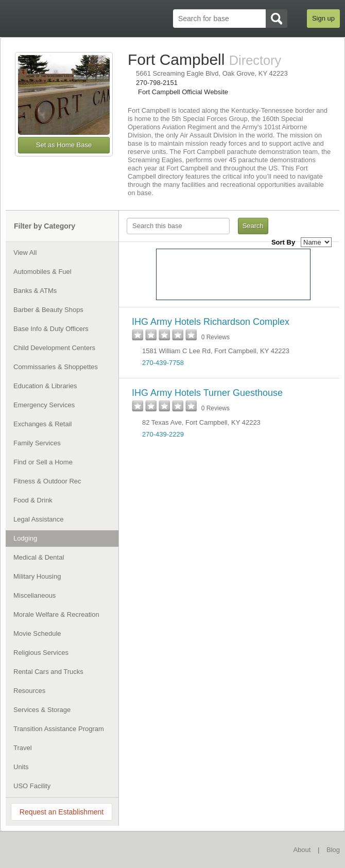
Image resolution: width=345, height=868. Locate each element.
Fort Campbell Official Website (183, 92)
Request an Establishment (62, 812)
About (302, 850)
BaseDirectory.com (55, 849)
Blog (333, 850)
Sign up (323, 18)
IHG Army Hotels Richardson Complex (211, 322)
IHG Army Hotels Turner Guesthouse (207, 393)
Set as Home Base (64, 145)
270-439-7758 (163, 363)
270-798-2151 (157, 83)
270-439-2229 (163, 434)
